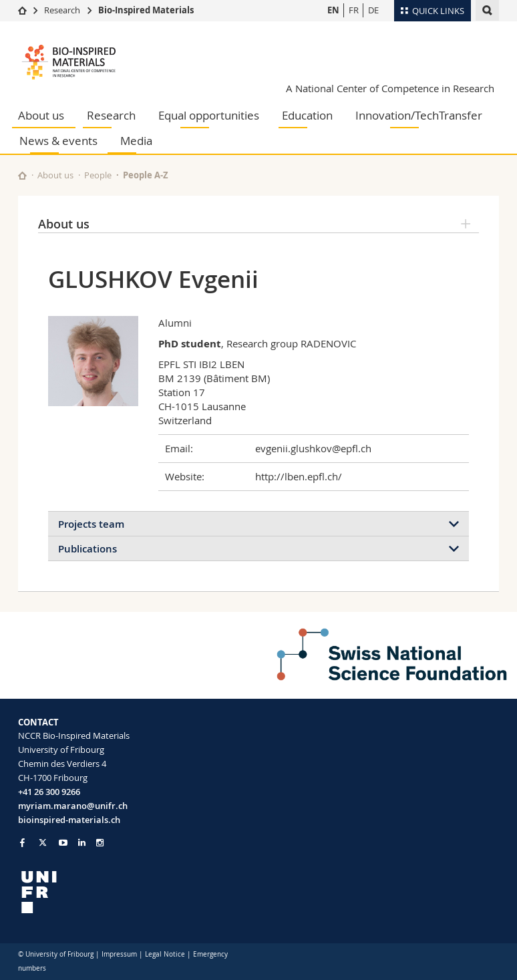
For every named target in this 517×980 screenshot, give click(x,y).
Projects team (91, 524)
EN (333, 10)
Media (136, 141)
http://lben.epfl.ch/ (299, 476)
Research (62, 10)
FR (354, 10)
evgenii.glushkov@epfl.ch (313, 448)
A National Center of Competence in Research (390, 88)
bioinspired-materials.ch (69, 820)
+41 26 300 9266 (49, 792)
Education (307, 115)
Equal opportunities (209, 115)
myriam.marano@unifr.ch (73, 806)
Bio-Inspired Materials (146, 10)
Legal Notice (165, 954)
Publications (88, 549)
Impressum (119, 954)
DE (373, 10)
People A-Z (146, 175)
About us (41, 115)
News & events (58, 141)
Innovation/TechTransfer (419, 115)
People (98, 175)
